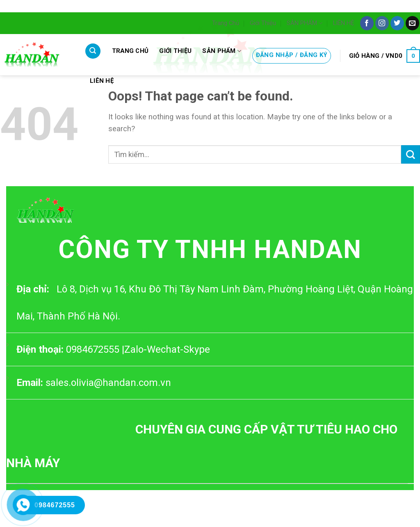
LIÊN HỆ (344, 23)
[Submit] (411, 154)
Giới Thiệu (263, 23)
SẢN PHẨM (305, 23)
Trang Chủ (226, 23)
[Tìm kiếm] (93, 51)
